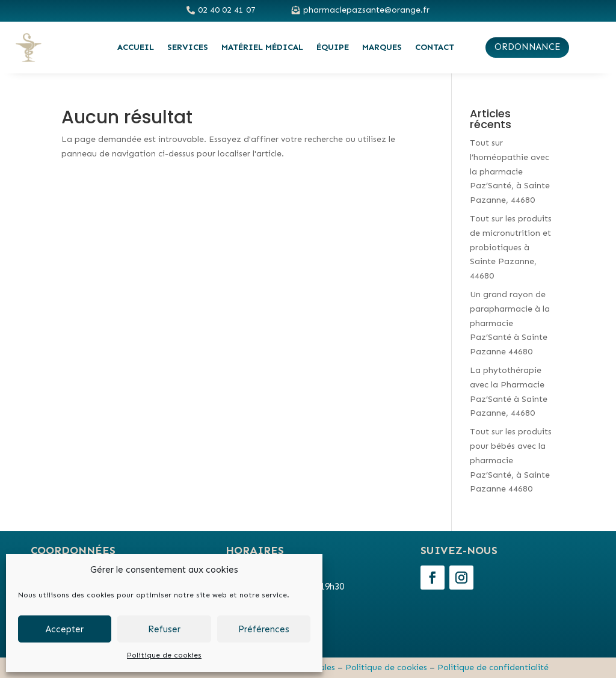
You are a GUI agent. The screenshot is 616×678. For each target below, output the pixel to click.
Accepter (65, 629)
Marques (382, 47)
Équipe (333, 47)
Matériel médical (262, 47)
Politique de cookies (164, 655)
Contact (435, 47)
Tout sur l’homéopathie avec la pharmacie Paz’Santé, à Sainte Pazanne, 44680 (510, 171)
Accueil (136, 47)
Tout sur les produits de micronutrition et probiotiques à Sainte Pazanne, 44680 (511, 247)
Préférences (264, 629)
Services (188, 47)
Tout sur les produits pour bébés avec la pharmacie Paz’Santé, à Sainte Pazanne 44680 (511, 460)
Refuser (164, 629)
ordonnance (527, 47)
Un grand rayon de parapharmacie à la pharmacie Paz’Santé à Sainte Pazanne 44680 (510, 323)
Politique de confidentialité (493, 667)
